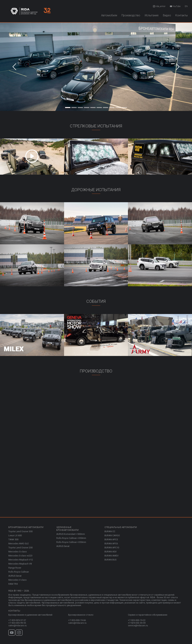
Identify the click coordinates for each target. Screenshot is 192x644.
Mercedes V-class (18, 580)
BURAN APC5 (111, 539)
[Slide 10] (124, 107)
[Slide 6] (99, 107)
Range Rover (15, 568)
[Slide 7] (106, 107)
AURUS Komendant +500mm (71, 534)
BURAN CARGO (112, 535)
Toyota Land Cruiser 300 (20, 531)
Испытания (152, 15)
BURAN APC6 (111, 544)
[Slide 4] (87, 107)
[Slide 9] (118, 107)
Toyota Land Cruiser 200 (20, 548)
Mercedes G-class (18, 552)
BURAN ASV (111, 552)
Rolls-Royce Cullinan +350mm (71, 538)
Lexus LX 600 (15, 535)
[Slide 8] (112, 107)
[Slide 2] (74, 107)
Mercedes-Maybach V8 (20, 564)
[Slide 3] (80, 107)
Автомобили (109, 15)
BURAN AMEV (111, 556)
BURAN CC (110, 531)
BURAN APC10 (112, 548)
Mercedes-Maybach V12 (21, 560)
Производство (131, 15)
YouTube (175, 6)
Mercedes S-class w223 (20, 556)
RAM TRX (13, 584)
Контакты (181, 15)
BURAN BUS (110, 560)
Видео (167, 15)
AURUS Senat (15, 576)
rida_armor (159, 6)
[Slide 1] (68, 107)
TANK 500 (13, 539)
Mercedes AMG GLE (19, 544)
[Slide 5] (93, 107)
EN (186, 6)
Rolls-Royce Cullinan (19, 572)
